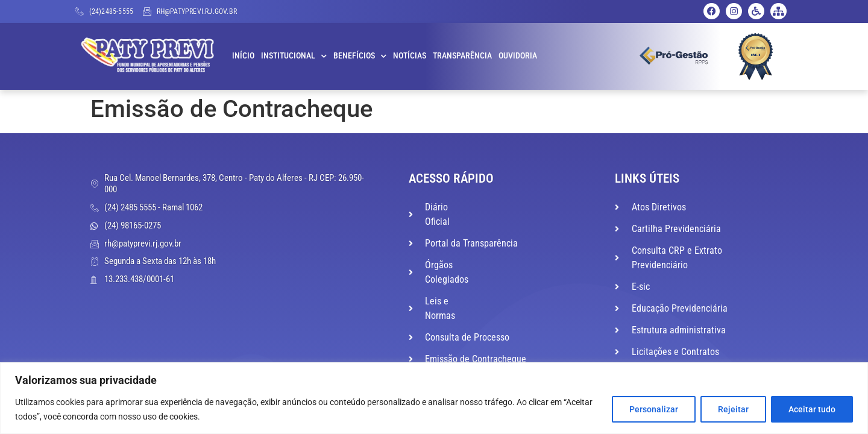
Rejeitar (733, 409)
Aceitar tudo (812, 409)
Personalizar (654, 409)
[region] (434, 398)
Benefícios (360, 56)
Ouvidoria (518, 56)
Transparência (462, 56)
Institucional (294, 56)
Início (243, 56)
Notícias (410, 56)
